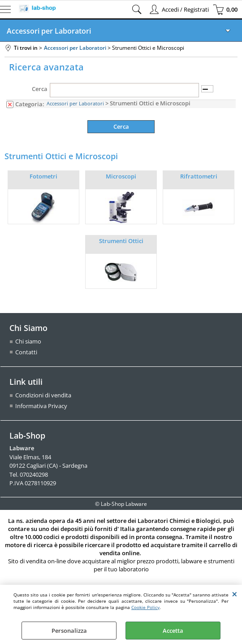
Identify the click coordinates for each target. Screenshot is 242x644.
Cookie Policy (145, 607)
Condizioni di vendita (43, 396)
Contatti (26, 352)
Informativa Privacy (41, 406)
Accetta (173, 631)
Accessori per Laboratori (49, 31)
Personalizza (69, 631)
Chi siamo (28, 342)
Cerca (40, 89)
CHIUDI (235, 594)
